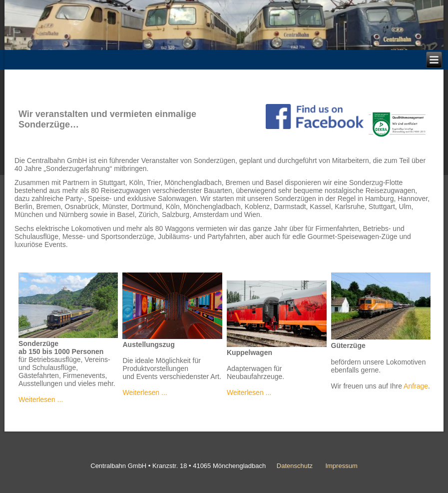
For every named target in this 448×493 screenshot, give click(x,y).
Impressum (341, 466)
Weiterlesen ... (41, 399)
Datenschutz (295, 466)
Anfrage (416, 386)
